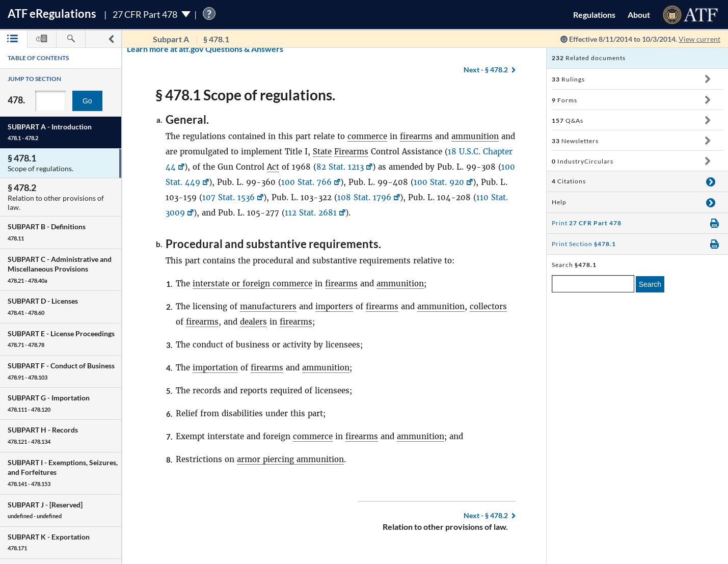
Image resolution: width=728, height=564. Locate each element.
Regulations (594, 15)
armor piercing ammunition (290, 459)
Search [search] (650, 284)
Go (87, 101)
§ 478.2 (486, 515)
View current (699, 39)
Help (559, 202)
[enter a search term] (593, 284)
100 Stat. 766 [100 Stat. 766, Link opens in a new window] (306, 182)
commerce (367, 136)
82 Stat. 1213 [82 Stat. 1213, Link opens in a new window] (340, 167)
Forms (564, 100)
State (322, 152)
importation (215, 368)
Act (273, 167)
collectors (488, 306)
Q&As (568, 120)
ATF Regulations (52, 14)
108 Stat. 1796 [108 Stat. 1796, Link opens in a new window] (364, 197)
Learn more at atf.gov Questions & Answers (142, 49)
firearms (416, 136)
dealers (253, 322)
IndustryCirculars (583, 161)
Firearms (351, 152)
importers (334, 306)
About (639, 15)
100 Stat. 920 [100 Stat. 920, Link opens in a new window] (439, 182)
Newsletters (575, 141)
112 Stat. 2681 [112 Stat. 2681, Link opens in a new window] (311, 213)
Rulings (568, 79)
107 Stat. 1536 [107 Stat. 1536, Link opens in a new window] (228, 197)
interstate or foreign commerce (252, 284)
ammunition (475, 136)
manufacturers (268, 306)
